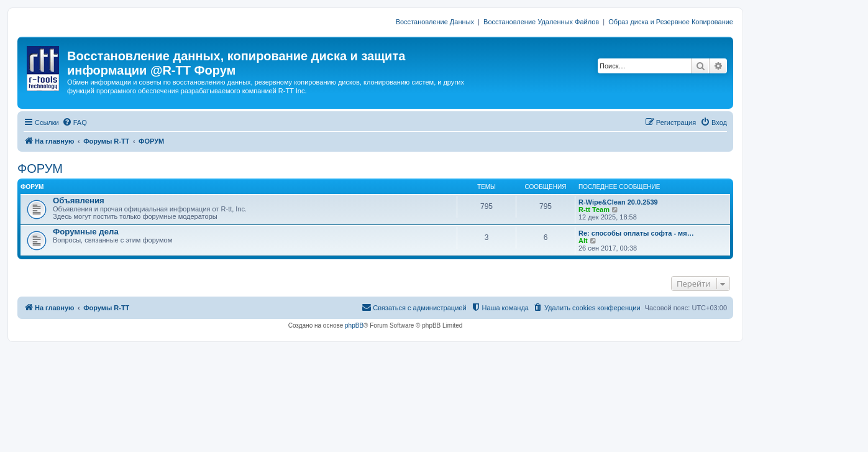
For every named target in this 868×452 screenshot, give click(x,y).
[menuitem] (75, 122)
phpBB (354, 325)
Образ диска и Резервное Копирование (671, 22)
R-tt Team (594, 210)
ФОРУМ (40, 168)
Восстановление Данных (435, 22)
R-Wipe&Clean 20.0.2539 (618, 202)
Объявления (79, 201)
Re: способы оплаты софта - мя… (636, 233)
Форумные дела (86, 232)
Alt (583, 241)
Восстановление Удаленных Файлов (541, 22)
